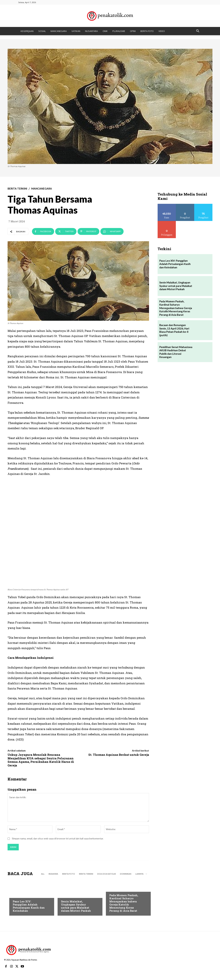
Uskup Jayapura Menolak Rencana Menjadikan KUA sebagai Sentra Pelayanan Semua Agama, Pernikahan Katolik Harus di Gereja (41, 760)
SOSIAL (42, 31)
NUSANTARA (91, 31)
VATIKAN (76, 31)
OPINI (133, 31)
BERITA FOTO (147, 31)
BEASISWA (53, 874)
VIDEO (162, 31)
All (43, 874)
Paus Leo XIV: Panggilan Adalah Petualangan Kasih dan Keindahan (29, 906)
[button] (198, 31)
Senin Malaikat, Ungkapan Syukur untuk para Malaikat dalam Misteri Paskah (76, 906)
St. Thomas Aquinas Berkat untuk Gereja (119, 755)
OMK (105, 31)
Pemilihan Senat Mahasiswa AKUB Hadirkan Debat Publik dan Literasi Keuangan (176, 352)
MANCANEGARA (59, 31)
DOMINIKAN (126, 874)
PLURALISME (119, 31)
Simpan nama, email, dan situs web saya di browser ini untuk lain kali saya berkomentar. (58, 839)
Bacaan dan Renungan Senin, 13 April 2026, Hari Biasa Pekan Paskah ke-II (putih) (174, 330)
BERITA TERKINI (17, 189)
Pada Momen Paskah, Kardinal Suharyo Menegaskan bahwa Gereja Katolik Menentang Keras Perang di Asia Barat (124, 903)
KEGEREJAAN (27, 31)
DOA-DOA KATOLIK (107, 874)
